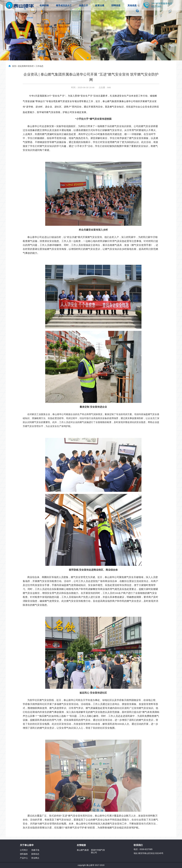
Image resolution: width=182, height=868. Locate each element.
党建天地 (35, 850)
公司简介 (24, 850)
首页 (14, 66)
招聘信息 (116, 5)
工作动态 (39, 66)
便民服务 (24, 854)
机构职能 (44, 5)
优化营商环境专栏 (26, 66)
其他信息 (132, 5)
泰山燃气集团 (83, 850)
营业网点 (35, 858)
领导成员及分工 (64, 5)
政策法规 (100, 5)
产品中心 (24, 858)
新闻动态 (35, 854)
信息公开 (83, 5)
